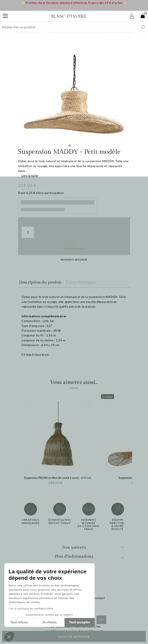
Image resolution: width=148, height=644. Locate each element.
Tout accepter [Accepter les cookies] (80, 622)
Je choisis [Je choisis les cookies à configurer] (49, 622)
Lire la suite (30, 175)
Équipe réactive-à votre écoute (118, 524)
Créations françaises (30, 521)
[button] (9, 637)
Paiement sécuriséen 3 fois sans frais (89, 524)
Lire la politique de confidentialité (31, 609)
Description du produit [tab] (40, 282)
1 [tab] (70, 145)
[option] (57, 441)
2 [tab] (74, 145)
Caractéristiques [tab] (81, 282)
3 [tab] (78, 145)
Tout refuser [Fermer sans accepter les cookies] (19, 622)
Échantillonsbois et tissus (59, 521)
